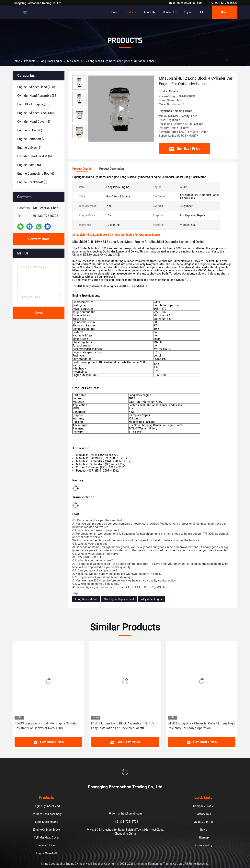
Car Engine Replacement (119, 599)
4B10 (123, 286)
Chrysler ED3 (80, 255)
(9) (29, 148)
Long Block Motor (86, 599)
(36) (37, 96)
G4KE (116, 255)
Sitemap (204, 838)
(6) (34, 122)
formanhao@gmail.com (186, 3)
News (204, 830)
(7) (31, 139)
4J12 (188, 280)
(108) (36, 87)
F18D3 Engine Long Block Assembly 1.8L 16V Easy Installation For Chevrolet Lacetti (123, 726)
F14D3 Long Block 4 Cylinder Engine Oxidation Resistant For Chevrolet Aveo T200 (47, 726)
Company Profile (203, 806)
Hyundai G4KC (98, 255)
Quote (225, 12)
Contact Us (170, 12)
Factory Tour (204, 814)
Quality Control (203, 822)
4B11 (130, 286)
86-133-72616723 (224, 3)
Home (113, 12)
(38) (33, 104)
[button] (79, 136)
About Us (149, 12)
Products (130, 12)
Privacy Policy (204, 845)
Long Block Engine (51, 61)
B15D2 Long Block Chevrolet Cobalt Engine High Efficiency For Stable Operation (201, 726)
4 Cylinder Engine (152, 599)
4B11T (143, 286)
